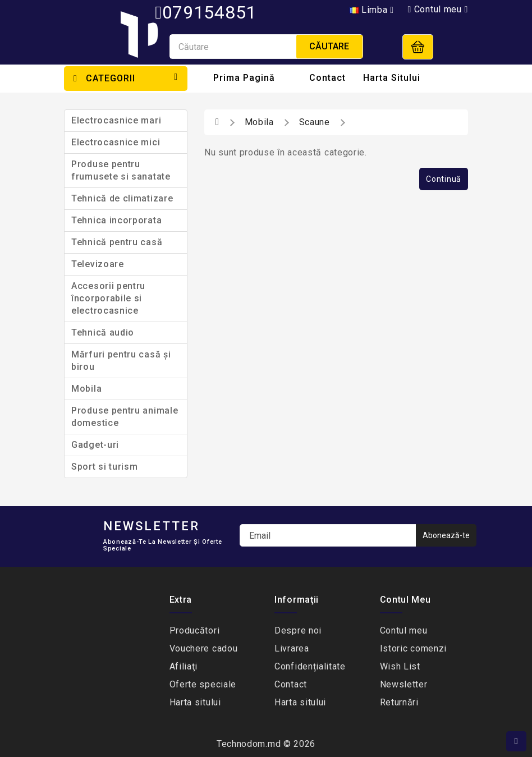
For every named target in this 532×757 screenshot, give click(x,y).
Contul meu (404, 630)
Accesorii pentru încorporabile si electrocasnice (108, 298)
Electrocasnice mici (116, 142)
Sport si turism (105, 467)
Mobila (86, 389)
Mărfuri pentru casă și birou (121, 361)
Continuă (444, 179)
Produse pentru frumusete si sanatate (121, 170)
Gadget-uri (95, 445)
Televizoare (98, 264)
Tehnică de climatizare (122, 198)
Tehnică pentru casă (117, 242)
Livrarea (292, 648)
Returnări (399, 702)
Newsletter (404, 684)
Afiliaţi (184, 666)
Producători (195, 630)
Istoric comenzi (414, 648)
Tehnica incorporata (116, 220)
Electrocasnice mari (116, 120)
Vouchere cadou (204, 648)
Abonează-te (446, 535)
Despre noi (298, 630)
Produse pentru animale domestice (125, 417)
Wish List (400, 666)
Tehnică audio (103, 332)
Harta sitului (392, 78)
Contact (327, 78)
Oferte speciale (203, 684)
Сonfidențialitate (310, 666)
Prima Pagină (244, 78)
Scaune (315, 122)
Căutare (329, 46)
